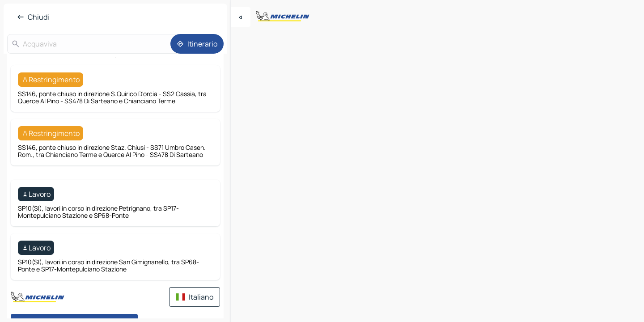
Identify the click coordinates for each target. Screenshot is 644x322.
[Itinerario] (197, 44)
